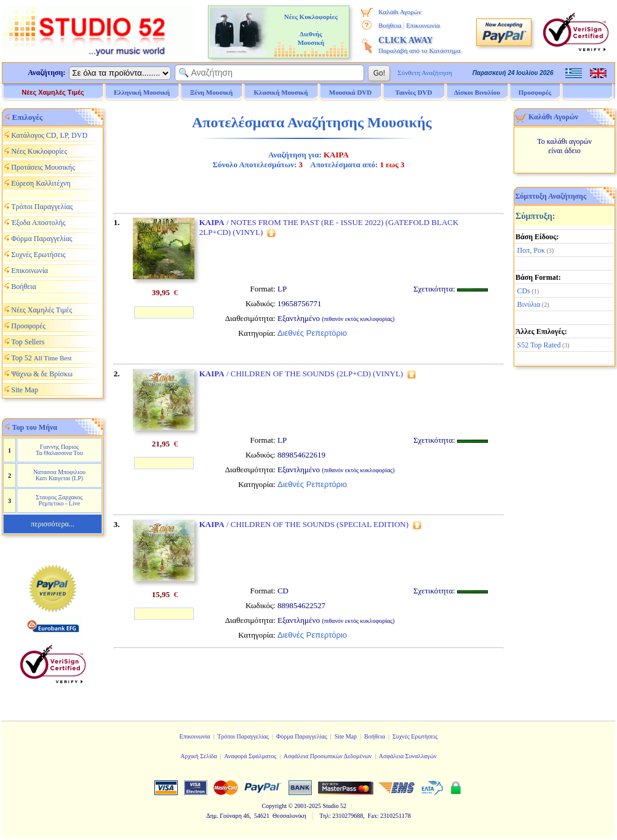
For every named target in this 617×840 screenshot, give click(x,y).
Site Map (25, 390)
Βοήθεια (390, 25)
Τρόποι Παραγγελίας (42, 207)
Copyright (274, 806)
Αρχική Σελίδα (199, 756)
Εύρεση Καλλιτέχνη (41, 183)
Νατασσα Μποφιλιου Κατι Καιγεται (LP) (59, 475)
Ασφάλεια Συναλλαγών (408, 756)
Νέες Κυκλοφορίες (39, 151)
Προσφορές (535, 92)
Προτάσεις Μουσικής (43, 167)
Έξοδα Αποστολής (38, 223)
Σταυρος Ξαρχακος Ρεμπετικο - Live (59, 500)
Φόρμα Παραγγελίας (42, 239)
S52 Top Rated (539, 345)
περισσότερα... (52, 524)
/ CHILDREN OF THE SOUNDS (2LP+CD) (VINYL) (301, 374)
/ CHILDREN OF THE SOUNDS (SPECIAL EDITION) (304, 524)
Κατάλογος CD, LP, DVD (49, 135)
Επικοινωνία (423, 25)
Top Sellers (28, 342)
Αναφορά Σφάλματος (250, 756)
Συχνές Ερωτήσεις (38, 255)
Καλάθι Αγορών (400, 12)
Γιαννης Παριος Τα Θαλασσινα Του (59, 450)
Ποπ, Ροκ (531, 250)
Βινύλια (529, 304)
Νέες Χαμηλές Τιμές (53, 92)
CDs (524, 291)
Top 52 (41, 358)
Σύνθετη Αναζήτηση (425, 73)
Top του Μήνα (35, 427)
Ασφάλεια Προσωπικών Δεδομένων (328, 756)
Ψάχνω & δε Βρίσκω (42, 374)
